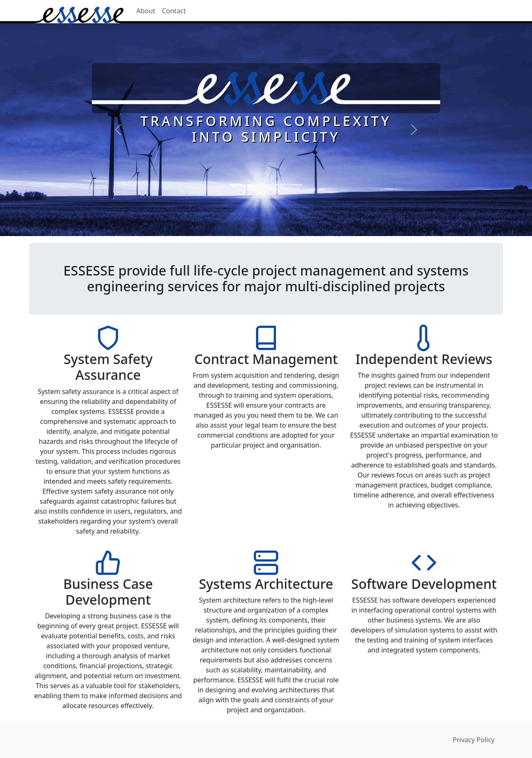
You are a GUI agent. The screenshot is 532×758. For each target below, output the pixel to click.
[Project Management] (251, 185)
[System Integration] (281, 185)
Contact (174, 11)
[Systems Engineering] (266, 185)
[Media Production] (296, 185)
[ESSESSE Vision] (236, 185)
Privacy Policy (474, 740)
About (146, 11)
